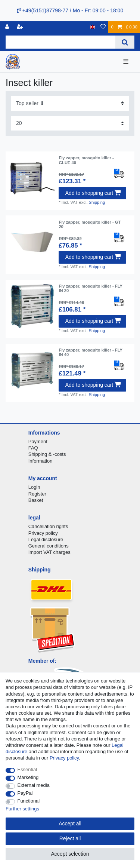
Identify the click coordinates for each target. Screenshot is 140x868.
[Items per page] (70, 123)
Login (34, 487)
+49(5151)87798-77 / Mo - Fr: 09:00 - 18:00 (70, 10)
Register (37, 494)
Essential (27, 769)
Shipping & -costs (47, 454)
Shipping (97, 202)
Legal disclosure (46, 539)
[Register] (21, 27)
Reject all (70, 838)
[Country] (93, 27)
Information (41, 461)
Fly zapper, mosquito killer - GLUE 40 (86, 160)
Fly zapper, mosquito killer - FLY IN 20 (90, 288)
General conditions (49, 546)
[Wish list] (103, 27)
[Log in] (8, 27)
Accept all (70, 823)
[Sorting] (70, 103)
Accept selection (70, 854)
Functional (29, 801)
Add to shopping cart (93, 193)
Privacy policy (43, 533)
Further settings (22, 809)
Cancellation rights (48, 526)
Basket (36, 500)
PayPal (25, 793)
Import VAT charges (49, 552)
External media (34, 785)
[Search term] (60, 42)
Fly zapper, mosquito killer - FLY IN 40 (90, 352)
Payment (38, 441)
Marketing (28, 777)
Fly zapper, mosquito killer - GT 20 (90, 224)
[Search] (125, 42)
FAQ (33, 448)
